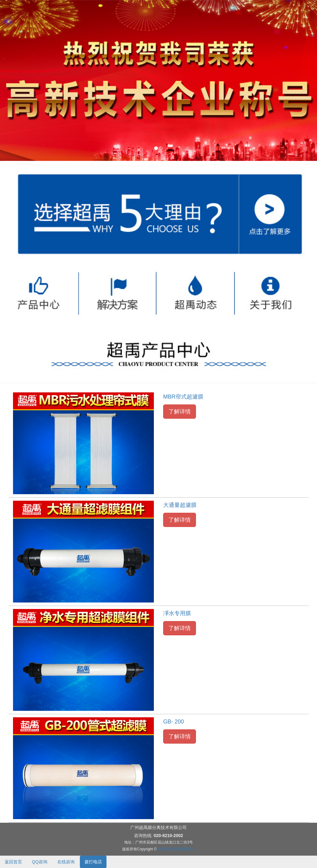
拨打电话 (93, 862)
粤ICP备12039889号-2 (176, 849)
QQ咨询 (40, 862)
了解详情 (180, 412)
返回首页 (13, 862)
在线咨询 (66, 862)
